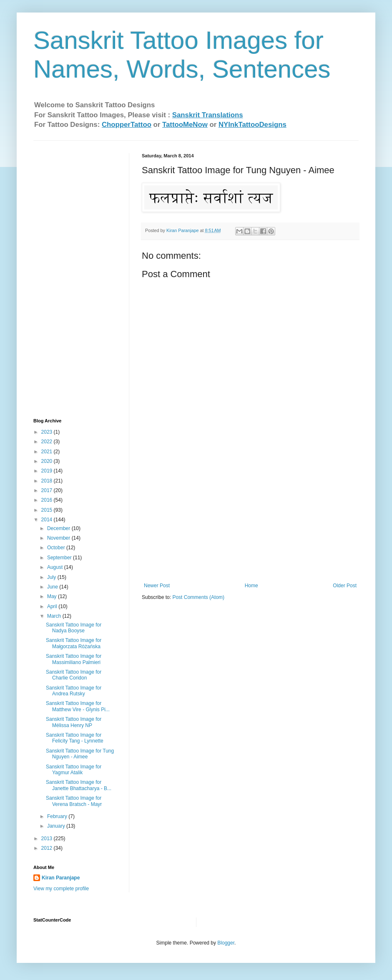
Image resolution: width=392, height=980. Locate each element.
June (53, 587)
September (60, 558)
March (55, 616)
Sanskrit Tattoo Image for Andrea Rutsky (74, 691)
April (53, 606)
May (53, 596)
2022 (48, 442)
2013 (48, 839)
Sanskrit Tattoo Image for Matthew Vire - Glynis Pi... (78, 706)
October (57, 548)
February (58, 816)
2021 (48, 452)
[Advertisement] (250, 520)
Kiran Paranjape (61, 878)
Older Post (345, 586)
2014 (48, 520)
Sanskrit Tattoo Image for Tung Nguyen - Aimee (80, 754)
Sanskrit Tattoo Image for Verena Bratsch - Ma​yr (74, 801)
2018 (48, 481)
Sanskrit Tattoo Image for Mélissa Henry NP (74, 722)
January (57, 826)
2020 (48, 461)
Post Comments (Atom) (198, 597)
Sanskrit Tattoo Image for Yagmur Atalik (74, 770)
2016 (48, 500)
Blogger (226, 943)
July (52, 577)
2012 (48, 848)
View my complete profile (61, 889)
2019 (48, 471)
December (59, 528)
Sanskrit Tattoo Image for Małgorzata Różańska (74, 643)
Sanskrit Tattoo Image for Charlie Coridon (74, 675)
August (56, 567)
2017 (48, 490)
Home (251, 586)
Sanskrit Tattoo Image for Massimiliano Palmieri (74, 659)
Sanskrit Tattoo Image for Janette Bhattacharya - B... (79, 785)
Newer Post (157, 586)
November (59, 538)
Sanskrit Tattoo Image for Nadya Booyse (74, 628)
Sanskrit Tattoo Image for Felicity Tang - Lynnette (75, 738)
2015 (48, 510)
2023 (48, 432)
